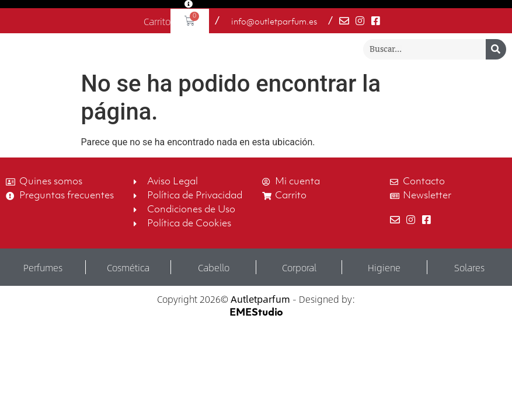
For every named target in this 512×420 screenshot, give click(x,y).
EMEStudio (256, 331)
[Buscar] (496, 58)
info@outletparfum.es (274, 22)
